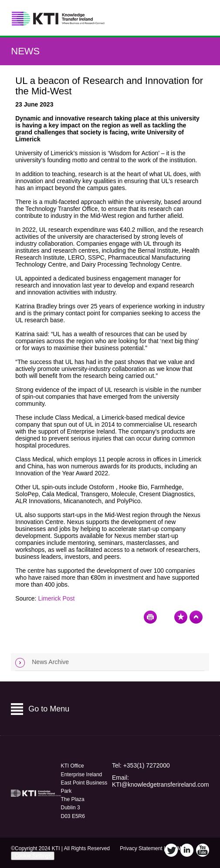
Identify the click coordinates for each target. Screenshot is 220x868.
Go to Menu (49, 709)
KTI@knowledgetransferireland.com (161, 785)
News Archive (50, 662)
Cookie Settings (33, 856)
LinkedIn (187, 850)
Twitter (171, 850)
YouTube (203, 850)
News (25, 51)
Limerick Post (56, 598)
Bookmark (181, 617)
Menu (199, 18)
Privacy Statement (141, 848)
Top (196, 617)
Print (150, 617)
